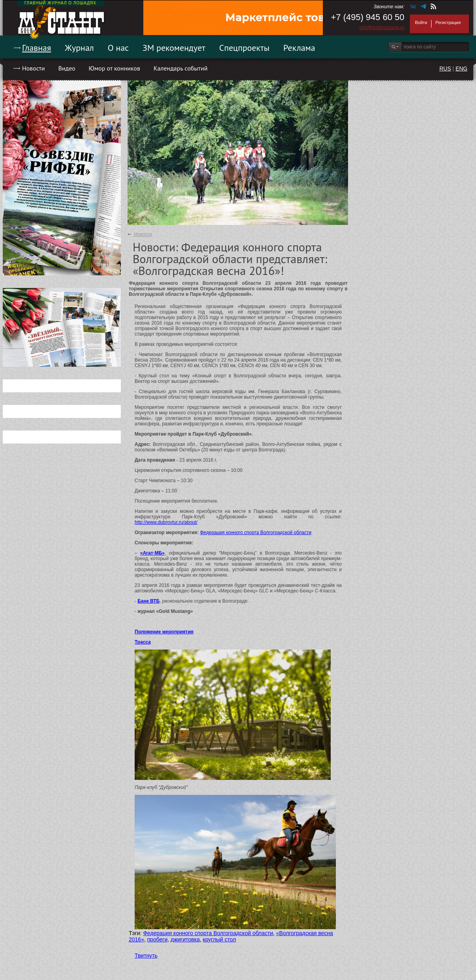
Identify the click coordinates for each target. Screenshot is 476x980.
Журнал (80, 48)
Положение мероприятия (164, 632)
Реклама (299, 48)
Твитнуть (146, 956)
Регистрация (448, 22)
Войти (421, 22)
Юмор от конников (114, 68)
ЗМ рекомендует (174, 48)
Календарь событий (181, 68)
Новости (33, 68)
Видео (67, 68)
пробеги (157, 939)
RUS (445, 69)
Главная (37, 48)
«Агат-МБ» (152, 553)
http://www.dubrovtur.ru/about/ (166, 522)
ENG (461, 69)
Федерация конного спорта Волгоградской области (256, 533)
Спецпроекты (244, 48)
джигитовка (185, 939)
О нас (118, 48)
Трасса (143, 642)
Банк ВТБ (148, 601)
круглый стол (219, 939)
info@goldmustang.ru (382, 28)
